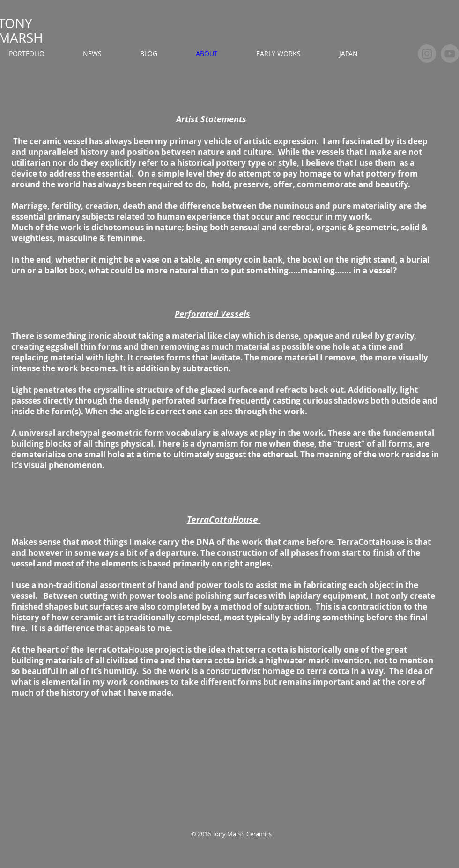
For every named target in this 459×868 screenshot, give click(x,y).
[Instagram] (427, 54)
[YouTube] (450, 54)
